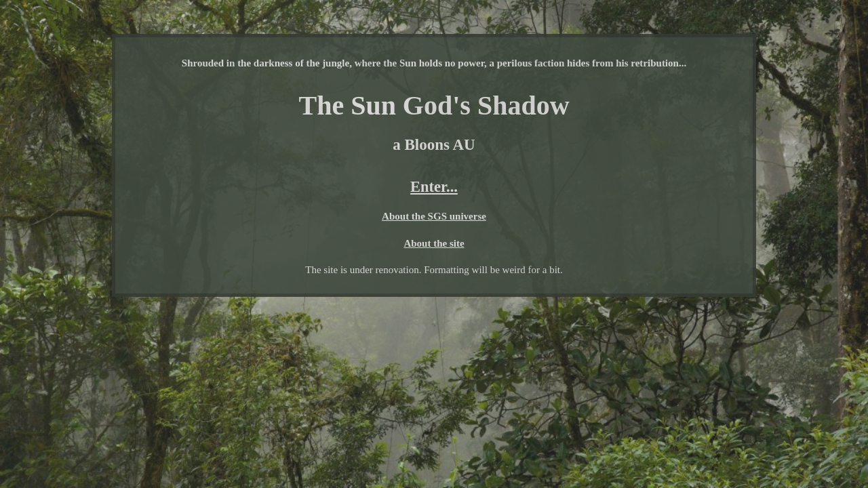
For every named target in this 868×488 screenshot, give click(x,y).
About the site (434, 243)
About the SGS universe (434, 216)
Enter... (434, 187)
